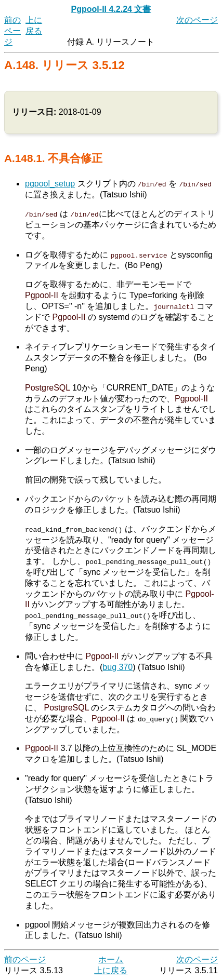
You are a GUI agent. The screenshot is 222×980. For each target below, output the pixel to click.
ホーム (111, 959)
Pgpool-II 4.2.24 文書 (111, 9)
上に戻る (111, 970)
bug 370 (117, 667)
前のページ (12, 31)
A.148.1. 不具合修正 (53, 158)
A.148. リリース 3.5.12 (64, 65)
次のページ (197, 20)
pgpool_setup (50, 184)
